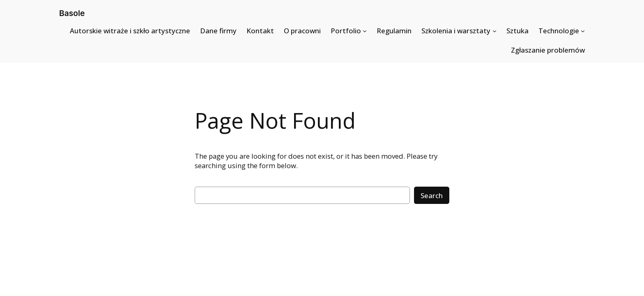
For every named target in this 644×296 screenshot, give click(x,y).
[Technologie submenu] (583, 31)
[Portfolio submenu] (365, 31)
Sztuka (517, 31)
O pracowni (302, 31)
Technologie (559, 31)
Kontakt (260, 31)
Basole (72, 13)
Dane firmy (218, 31)
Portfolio (346, 31)
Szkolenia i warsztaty (456, 31)
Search (432, 195)
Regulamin (394, 31)
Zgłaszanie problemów (548, 50)
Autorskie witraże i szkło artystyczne (130, 31)
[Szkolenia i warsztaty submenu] (494, 31)
